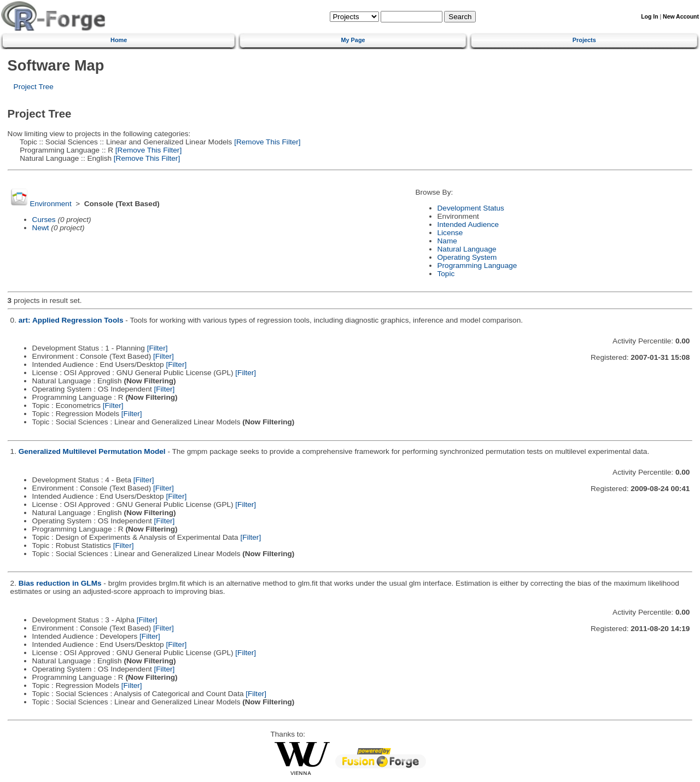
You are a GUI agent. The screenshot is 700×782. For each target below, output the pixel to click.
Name (447, 241)
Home (119, 40)
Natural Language (467, 249)
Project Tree (34, 87)
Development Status (471, 208)
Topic (446, 274)
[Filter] (157, 348)
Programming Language (477, 265)
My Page (353, 40)
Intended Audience (468, 224)
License (450, 233)
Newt (41, 228)
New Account (681, 17)
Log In (649, 17)
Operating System (467, 257)
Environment (50, 204)
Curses (44, 220)
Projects (584, 40)
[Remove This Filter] (266, 142)
